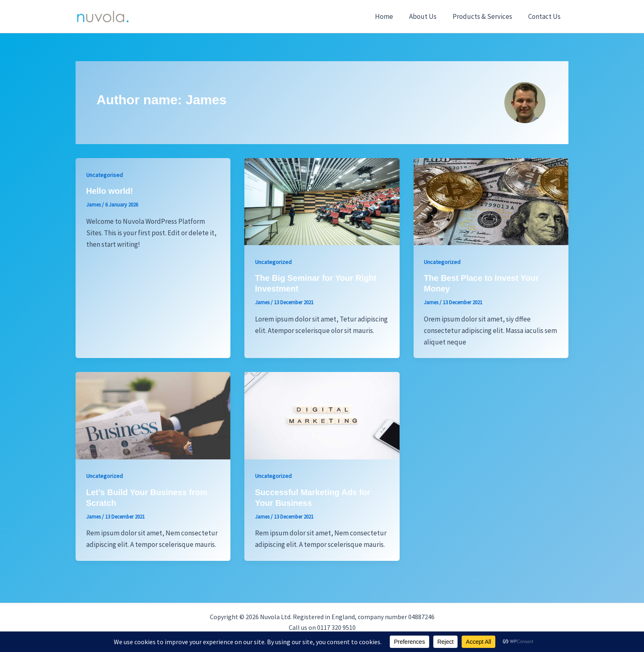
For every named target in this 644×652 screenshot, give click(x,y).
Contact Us (545, 16)
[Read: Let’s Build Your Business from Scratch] (153, 415)
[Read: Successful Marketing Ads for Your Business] (322, 415)
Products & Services (485, 16)
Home (391, 16)
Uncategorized (273, 262)
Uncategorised (105, 175)
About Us (428, 16)
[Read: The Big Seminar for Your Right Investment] (322, 201)
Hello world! (110, 191)
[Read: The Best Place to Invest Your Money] (491, 201)
